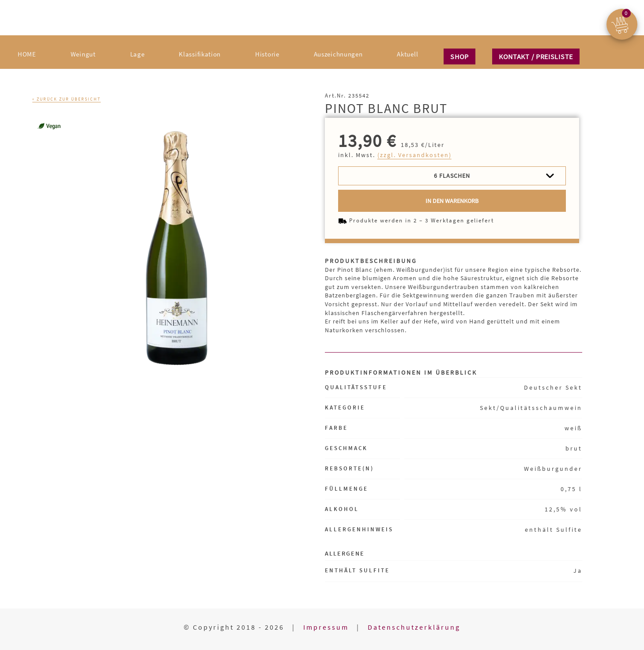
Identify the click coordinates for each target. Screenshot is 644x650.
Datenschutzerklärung (414, 627)
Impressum (326, 627)
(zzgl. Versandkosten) (414, 155)
